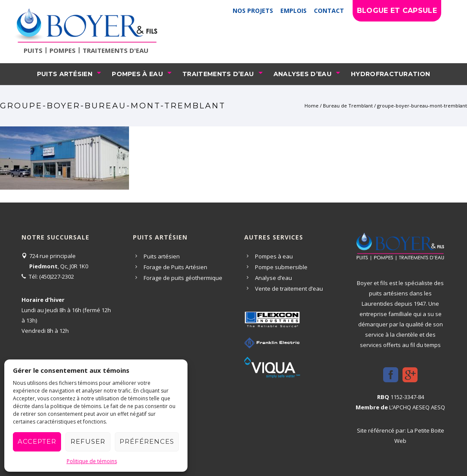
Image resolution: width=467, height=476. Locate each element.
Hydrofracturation (390, 74)
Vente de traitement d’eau (289, 289)
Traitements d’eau (218, 74)
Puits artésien (65, 74)
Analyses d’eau (303, 74)
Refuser (88, 441)
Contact (329, 11)
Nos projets (253, 11)
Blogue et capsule (397, 11)
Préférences (147, 441)
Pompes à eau (137, 74)
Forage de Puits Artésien (175, 267)
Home (312, 106)
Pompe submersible (281, 267)
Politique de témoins (92, 461)
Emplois (293, 11)
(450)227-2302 (57, 276)
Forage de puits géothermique (183, 278)
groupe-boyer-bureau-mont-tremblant (422, 106)
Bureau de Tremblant (348, 106)
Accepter (37, 441)
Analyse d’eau (273, 278)
